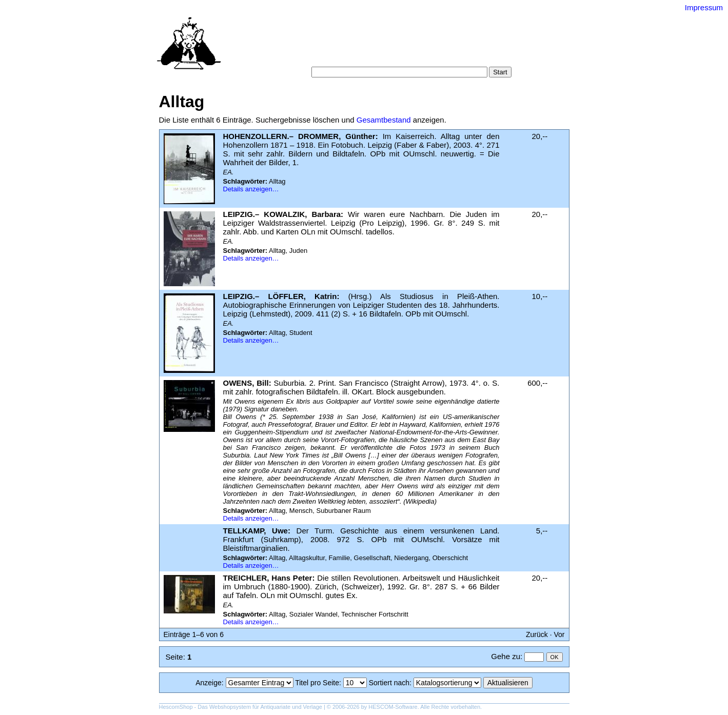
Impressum (704, 7)
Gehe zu (506, 656)
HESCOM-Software (393, 707)
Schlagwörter (425, 46)
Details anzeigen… (251, 189)
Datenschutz (411, 56)
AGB (375, 56)
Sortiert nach (389, 683)
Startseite (308, 46)
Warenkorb (342, 56)
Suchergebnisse (481, 46)
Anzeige (209, 683)
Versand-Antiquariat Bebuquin (400, 23)
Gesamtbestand (384, 120)
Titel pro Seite (317, 683)
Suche (341, 46)
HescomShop (176, 707)
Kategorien (377, 46)
